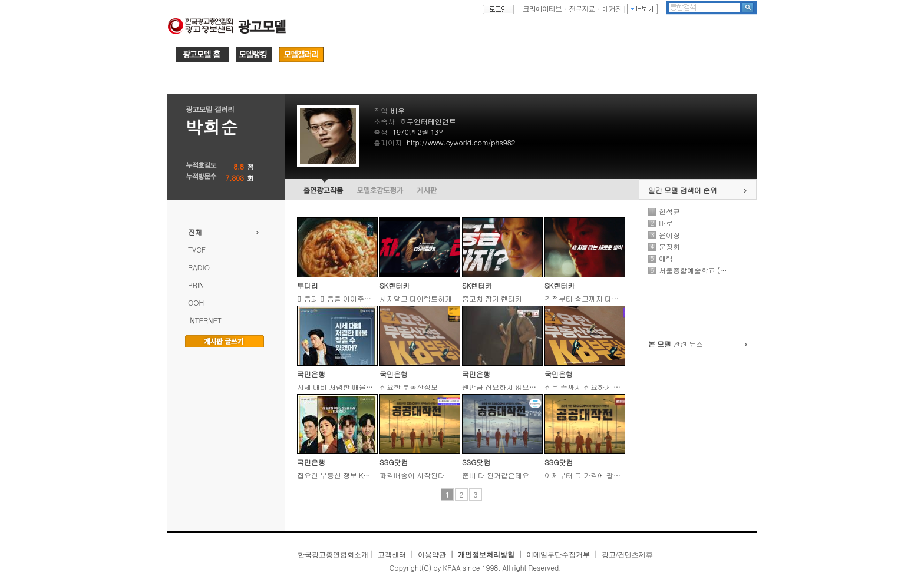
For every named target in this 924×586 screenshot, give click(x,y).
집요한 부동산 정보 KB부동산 (343, 475)
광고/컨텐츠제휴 (627, 555)
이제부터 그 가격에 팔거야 (586, 475)
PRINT (198, 285)
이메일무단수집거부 (558, 555)
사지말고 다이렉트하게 (416, 298)
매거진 (612, 9)
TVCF (197, 249)
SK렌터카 (395, 285)
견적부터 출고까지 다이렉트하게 (596, 298)
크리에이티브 (542, 9)
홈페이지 (388, 142)
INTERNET (205, 320)
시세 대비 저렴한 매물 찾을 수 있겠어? (357, 387)
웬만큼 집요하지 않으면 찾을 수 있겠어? (525, 387)
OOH (196, 302)
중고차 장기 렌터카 (492, 298)
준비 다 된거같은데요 (496, 475)
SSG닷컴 (394, 462)
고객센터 (392, 555)
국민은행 (311, 374)
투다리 (308, 285)
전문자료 (582, 9)
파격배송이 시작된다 (412, 475)
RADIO (199, 267)
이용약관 (432, 555)
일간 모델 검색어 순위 (683, 190)
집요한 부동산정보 (409, 387)
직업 (381, 110)
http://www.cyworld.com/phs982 (461, 142)
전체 (195, 232)
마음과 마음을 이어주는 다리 (342, 298)
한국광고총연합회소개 (333, 555)
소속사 (384, 121)
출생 (381, 132)
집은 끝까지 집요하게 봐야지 (590, 387)
